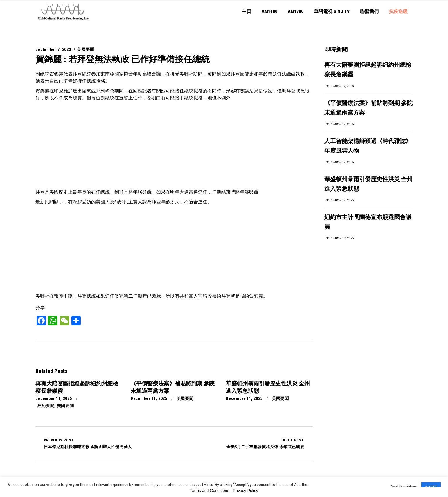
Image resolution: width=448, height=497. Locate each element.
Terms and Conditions (209, 491)
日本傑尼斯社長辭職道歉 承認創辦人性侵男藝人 (88, 444)
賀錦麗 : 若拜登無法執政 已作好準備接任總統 (123, 59)
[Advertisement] (174, 145)
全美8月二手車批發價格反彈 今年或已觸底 (265, 444)
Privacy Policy (245, 491)
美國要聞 (86, 49)
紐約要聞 (46, 406)
